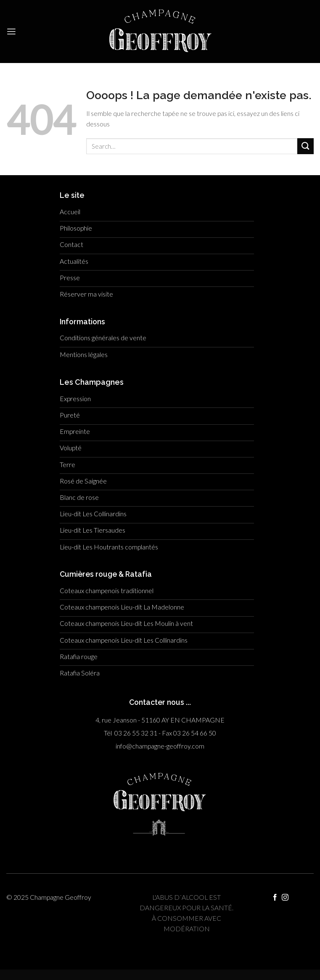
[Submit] (305, 146)
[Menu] (11, 32)
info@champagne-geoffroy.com (160, 746)
